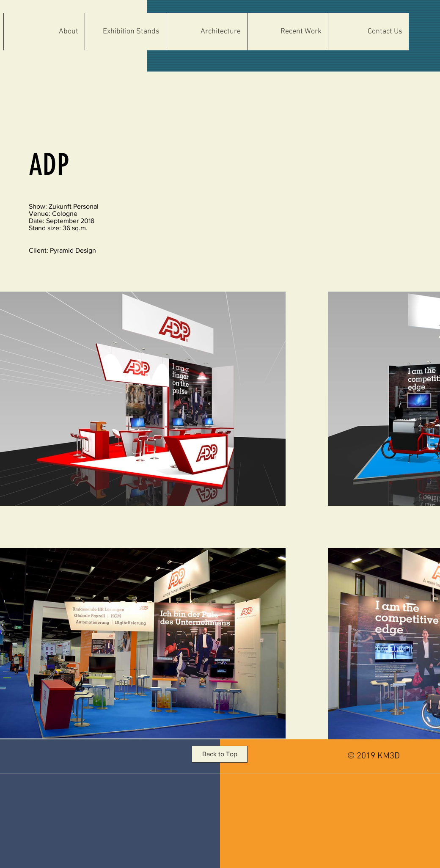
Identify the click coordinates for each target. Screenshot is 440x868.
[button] (206, 32)
